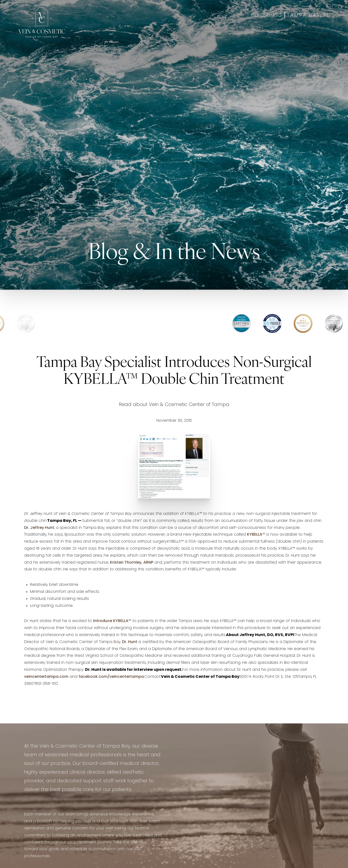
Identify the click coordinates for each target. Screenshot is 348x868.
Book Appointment (295, 35)
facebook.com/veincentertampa (111, 677)
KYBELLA (255, 535)
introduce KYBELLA (111, 621)
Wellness (164, 35)
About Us (231, 35)
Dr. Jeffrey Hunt (39, 528)
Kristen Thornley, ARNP (132, 563)
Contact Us (258, 35)
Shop (324, 35)
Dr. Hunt (130, 642)
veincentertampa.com (46, 677)
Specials (208, 35)
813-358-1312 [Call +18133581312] (266, 16)
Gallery (186, 35)
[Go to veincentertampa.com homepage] (42, 22)
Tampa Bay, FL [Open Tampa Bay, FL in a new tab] (308, 16)
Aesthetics (139, 35)
